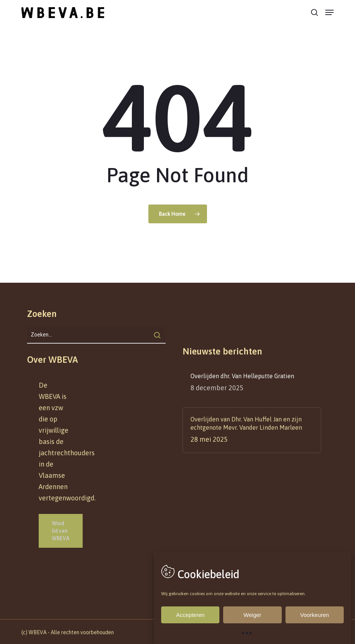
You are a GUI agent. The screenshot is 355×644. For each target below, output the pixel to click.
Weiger (252, 615)
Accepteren (190, 615)
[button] (329, 12)
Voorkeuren (315, 615)
